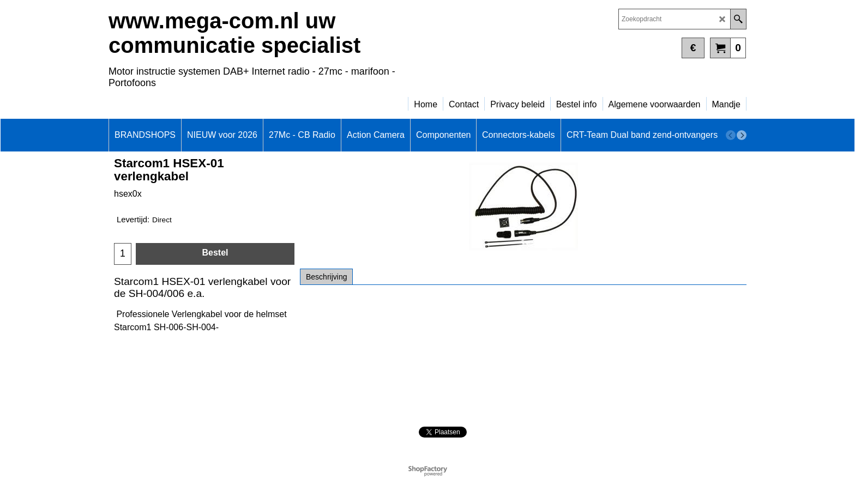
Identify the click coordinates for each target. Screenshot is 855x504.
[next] (742, 135)
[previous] (731, 135)
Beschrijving (326, 277)
